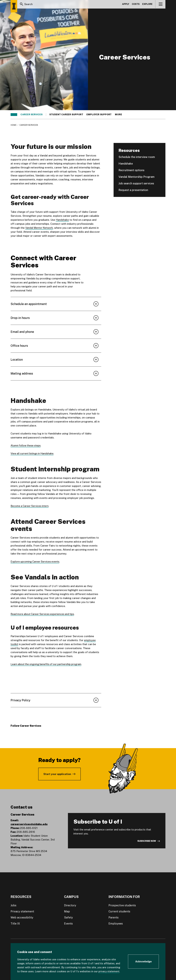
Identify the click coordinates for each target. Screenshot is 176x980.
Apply (126, 5)
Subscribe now (147, 841)
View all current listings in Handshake (33, 453)
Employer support (99, 115)
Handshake (62, 220)
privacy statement (109, 971)
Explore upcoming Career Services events (36, 562)
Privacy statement (22, 911)
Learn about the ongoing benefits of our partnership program (47, 664)
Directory (70, 905)
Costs (136, 5)
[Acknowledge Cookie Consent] (143, 962)
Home (14, 125)
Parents (114, 917)
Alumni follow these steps (26, 445)
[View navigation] (161, 5)
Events (68, 923)
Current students (119, 911)
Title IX (15, 923)
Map (67, 911)
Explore (147, 5)
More (120, 115)
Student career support (66, 115)
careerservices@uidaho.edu (29, 824)
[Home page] (14, 6)
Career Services (32, 115)
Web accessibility (22, 917)
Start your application (57, 774)
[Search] (22, 5)
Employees (116, 923)
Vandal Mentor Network (40, 228)
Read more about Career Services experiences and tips (44, 614)
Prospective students (122, 905)
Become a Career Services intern (30, 506)
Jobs (13, 905)
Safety (68, 917)
